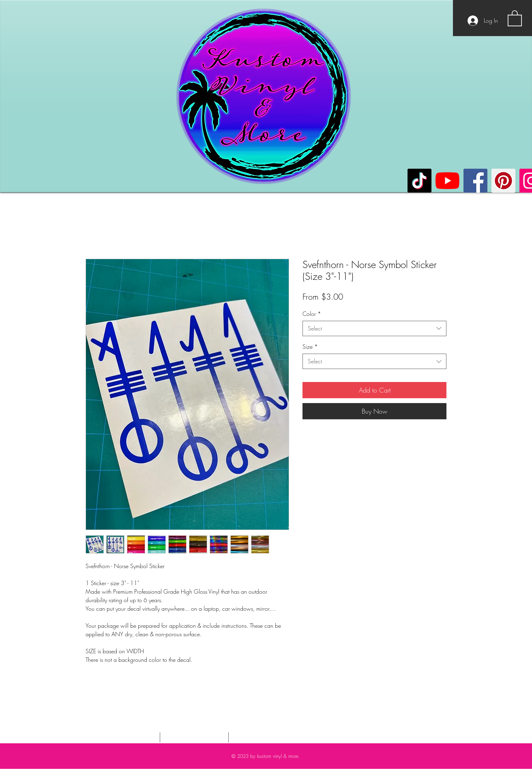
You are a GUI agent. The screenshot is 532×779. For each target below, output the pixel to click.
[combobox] (374, 328)
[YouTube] (447, 181)
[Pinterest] (503, 181)
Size (310, 347)
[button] (515, 18)
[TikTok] (419, 181)
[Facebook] (475, 181)
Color (312, 314)
